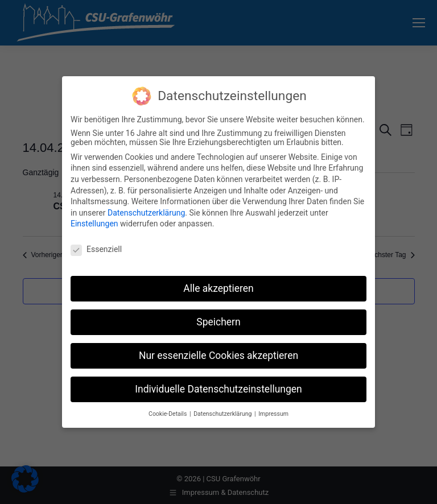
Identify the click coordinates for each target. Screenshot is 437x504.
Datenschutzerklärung (146, 213)
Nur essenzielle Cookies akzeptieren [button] (218, 356)
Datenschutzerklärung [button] (223, 414)
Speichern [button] (218, 322)
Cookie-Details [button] (168, 414)
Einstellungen (94, 224)
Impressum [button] (273, 414)
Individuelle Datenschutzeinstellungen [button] (218, 389)
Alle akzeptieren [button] (218, 288)
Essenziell (96, 249)
